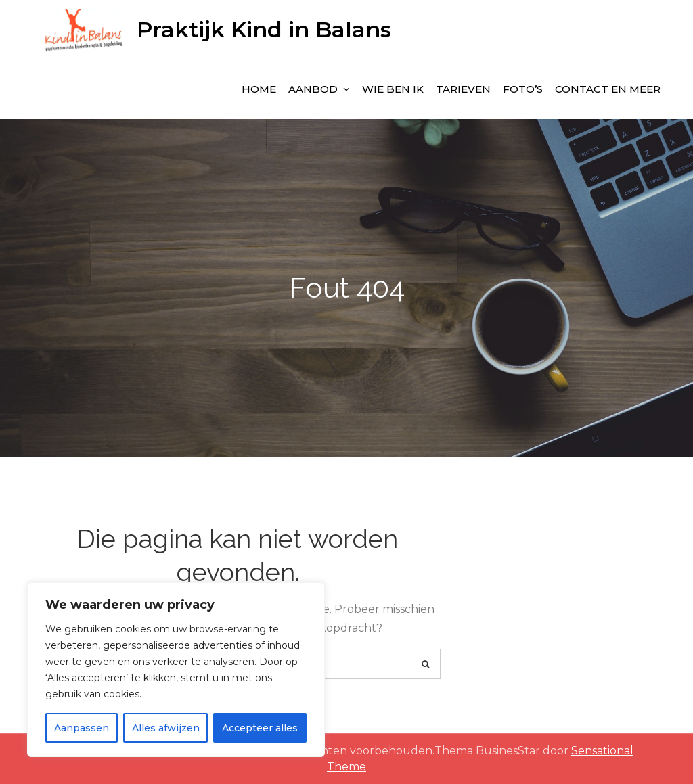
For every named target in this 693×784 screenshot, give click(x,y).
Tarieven (463, 89)
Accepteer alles (260, 728)
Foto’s (523, 89)
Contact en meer (608, 89)
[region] (176, 670)
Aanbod (313, 89)
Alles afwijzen (166, 728)
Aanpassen (82, 728)
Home (259, 89)
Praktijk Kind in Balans (264, 29)
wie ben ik (393, 89)
